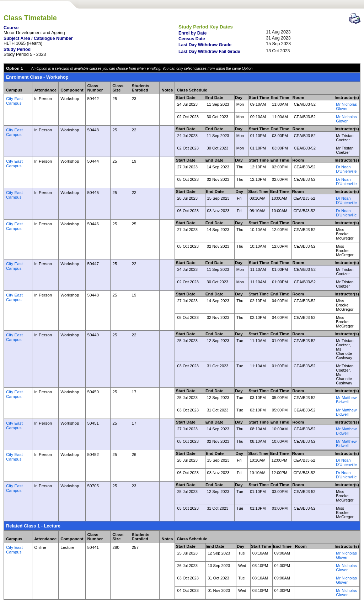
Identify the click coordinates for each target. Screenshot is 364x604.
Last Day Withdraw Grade (205, 45)
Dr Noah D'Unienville (346, 169)
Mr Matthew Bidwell (346, 400)
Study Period (17, 49)
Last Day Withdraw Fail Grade (209, 52)
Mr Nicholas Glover (346, 106)
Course (11, 28)
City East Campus (14, 101)
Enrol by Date (192, 33)
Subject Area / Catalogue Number (38, 38)
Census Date (192, 39)
